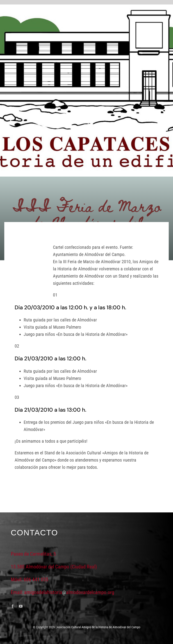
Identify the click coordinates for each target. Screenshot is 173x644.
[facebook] (13, 606)
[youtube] (21, 606)
